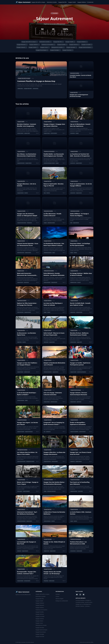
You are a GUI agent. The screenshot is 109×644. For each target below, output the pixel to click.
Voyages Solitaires (34, 45)
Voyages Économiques (42, 50)
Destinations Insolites (52, 2)
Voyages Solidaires (82, 2)
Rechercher (90, 2)
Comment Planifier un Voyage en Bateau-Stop (83, 600)
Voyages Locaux (45, 47)
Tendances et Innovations (48, 45)
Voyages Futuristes (68, 50)
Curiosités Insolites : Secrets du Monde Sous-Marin (84, 602)
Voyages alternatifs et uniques (38, 2)
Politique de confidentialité (62, 601)
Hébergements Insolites (58, 47)
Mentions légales (60, 599)
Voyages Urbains (33, 47)
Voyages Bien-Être (62, 2)
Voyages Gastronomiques (86, 47)
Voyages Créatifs (72, 2)
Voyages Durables (62, 45)
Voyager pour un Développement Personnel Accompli (83, 604)
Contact (57, 596)
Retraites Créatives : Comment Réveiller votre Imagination (83, 606)
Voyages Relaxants (22, 45)
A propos (58, 594)
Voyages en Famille (87, 45)
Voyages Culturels (22, 47)
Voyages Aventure (74, 45)
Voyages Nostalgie (55, 50)
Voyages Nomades (72, 47)
